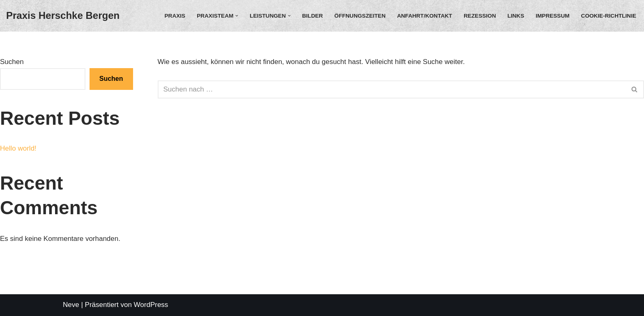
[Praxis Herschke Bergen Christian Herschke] (63, 16)
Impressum (552, 16)
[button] (237, 16)
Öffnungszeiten (360, 16)
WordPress (151, 305)
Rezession (480, 16)
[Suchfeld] (392, 89)
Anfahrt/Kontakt (425, 16)
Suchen (12, 62)
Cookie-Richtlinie (609, 16)
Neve (71, 305)
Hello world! (18, 148)
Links (516, 16)
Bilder (313, 16)
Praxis (175, 16)
